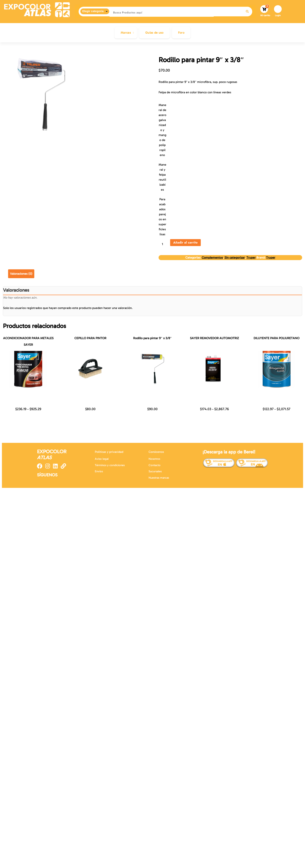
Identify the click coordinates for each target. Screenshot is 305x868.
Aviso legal (102, 459)
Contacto (155, 465)
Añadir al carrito (185, 242)
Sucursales (155, 471)
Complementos (212, 257)
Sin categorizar (235, 257)
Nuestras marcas (159, 478)
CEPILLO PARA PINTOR (90, 338)
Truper (251, 257)
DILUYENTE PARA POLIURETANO (276, 338)
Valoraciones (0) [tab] (21, 274)
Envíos (99, 471)
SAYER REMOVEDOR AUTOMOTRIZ (214, 338)
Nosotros (154, 459)
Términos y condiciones (110, 465)
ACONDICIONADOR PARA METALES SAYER (28, 341)
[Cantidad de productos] (164, 244)
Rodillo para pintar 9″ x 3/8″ (152, 338)
